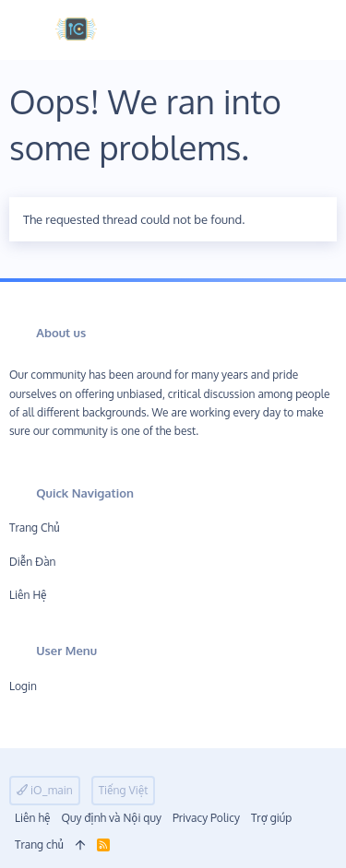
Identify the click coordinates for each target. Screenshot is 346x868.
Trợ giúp (271, 818)
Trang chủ (35, 528)
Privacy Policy (206, 818)
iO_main (45, 790)
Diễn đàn (33, 562)
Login (23, 686)
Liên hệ (28, 595)
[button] (30, 30)
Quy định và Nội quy (111, 818)
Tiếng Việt (124, 790)
